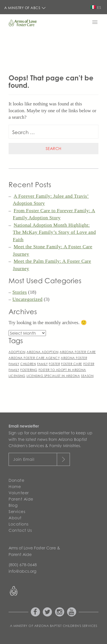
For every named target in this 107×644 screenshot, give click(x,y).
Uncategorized (28, 299)
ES (96, 7)
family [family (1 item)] (42, 364)
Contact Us (20, 530)
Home (15, 486)
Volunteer (19, 493)
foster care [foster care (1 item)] (72, 364)
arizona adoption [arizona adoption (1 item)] (43, 352)
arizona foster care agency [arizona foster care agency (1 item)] (34, 358)
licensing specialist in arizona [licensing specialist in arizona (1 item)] (53, 376)
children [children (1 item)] (28, 364)
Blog (13, 505)
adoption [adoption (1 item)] (17, 352)
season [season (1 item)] (87, 376)
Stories (20, 292)
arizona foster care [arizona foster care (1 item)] (78, 352)
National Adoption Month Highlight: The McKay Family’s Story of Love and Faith (54, 232)
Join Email (24, 459)
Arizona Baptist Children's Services (66, 626)
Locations (19, 524)
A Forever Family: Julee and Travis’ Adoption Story (51, 200)
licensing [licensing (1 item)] (17, 376)
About (15, 518)
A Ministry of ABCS (25, 8)
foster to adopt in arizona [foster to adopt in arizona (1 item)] (62, 370)
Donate (16, 480)
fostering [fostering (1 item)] (29, 370)
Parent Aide (21, 499)
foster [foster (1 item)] (54, 364)
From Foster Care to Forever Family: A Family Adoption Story (54, 214)
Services (17, 511)
